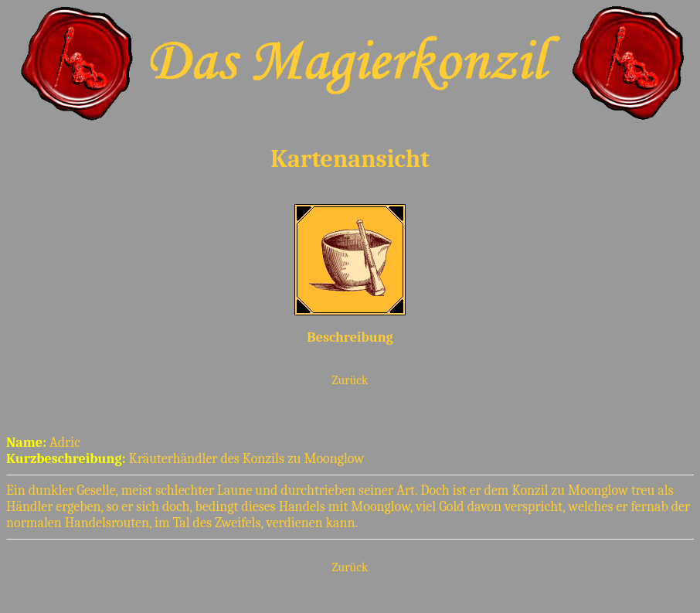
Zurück (350, 380)
